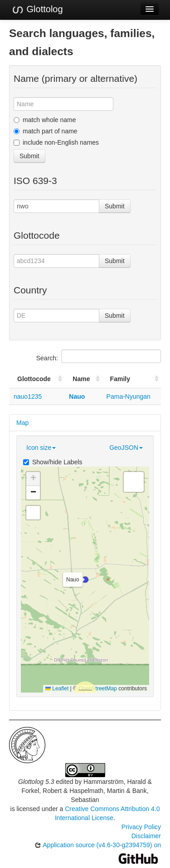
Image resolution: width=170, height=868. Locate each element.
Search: (99, 356)
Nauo (77, 396)
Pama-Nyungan (129, 396)
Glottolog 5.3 (36, 782)
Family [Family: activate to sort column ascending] (120, 379)
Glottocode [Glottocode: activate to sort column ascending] (34, 379)
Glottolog (37, 9)
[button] (85, 580)
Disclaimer (146, 836)
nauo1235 (28, 396)
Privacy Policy (141, 827)
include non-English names (56, 142)
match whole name (45, 120)
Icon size (41, 448)
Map (22, 423)
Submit (29, 156)
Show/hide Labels (53, 462)
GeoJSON (126, 448)
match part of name (46, 131)
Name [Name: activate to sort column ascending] (81, 379)
